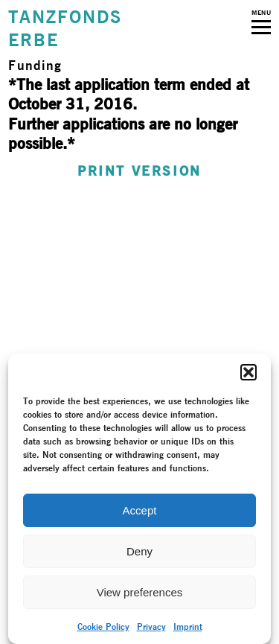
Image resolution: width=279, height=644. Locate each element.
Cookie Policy (103, 627)
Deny (139, 551)
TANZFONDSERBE (65, 28)
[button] (248, 372)
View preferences (140, 592)
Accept (140, 510)
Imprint (188, 627)
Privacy (151, 627)
